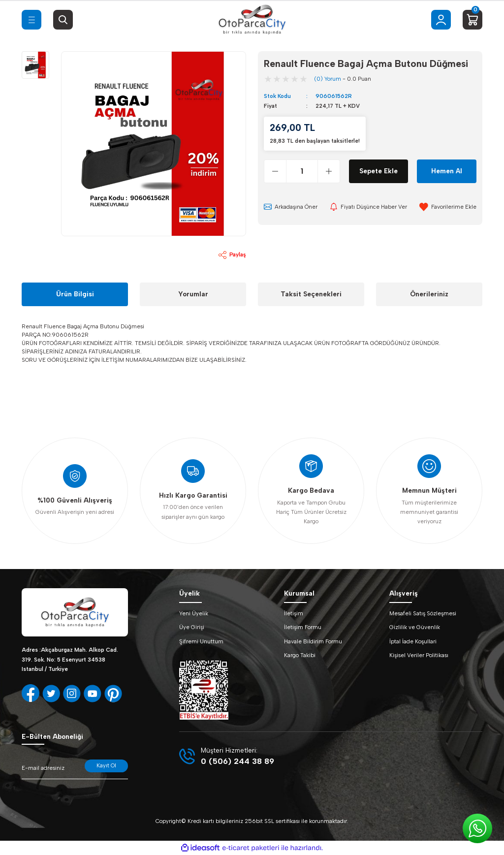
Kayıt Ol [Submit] (106, 765)
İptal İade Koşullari (413, 641)
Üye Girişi (192, 627)
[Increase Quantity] (329, 171)
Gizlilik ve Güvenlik (415, 627)
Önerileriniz (429, 294)
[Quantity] (302, 171)
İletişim (294, 613)
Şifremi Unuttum (201, 641)
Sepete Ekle (378, 171)
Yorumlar (193, 294)
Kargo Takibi (300, 655)
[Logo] (252, 20)
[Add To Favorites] (448, 207)
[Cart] (472, 20)
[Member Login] (441, 20)
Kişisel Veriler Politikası (419, 655)
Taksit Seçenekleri (311, 294)
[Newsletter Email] (75, 769)
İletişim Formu (303, 627)
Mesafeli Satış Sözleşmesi (423, 613)
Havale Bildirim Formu (313, 641)
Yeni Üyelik (194, 613)
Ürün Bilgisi (75, 294)
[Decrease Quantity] (275, 171)
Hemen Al (447, 171)
